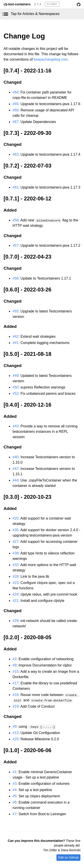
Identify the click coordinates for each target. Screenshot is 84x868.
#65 (16, 104)
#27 (16, 542)
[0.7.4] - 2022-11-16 (27, 71)
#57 (16, 245)
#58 (16, 220)
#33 (16, 565)
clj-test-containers (17, 4)
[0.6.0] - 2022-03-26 (27, 290)
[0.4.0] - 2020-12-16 (27, 405)
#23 (16, 583)
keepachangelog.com (51, 59)
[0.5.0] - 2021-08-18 (27, 354)
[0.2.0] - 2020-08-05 (27, 637)
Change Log (24, 36)
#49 (16, 376)
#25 (16, 518)
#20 (16, 739)
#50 (16, 387)
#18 (16, 695)
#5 (15, 796)
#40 (16, 457)
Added (10, 210)
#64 (16, 92)
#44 (16, 480)
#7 (15, 814)
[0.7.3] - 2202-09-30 (27, 133)
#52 (16, 394)
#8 (15, 665)
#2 (15, 659)
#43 (16, 426)
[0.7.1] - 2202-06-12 (27, 198)
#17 (16, 683)
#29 (16, 621)
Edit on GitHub (68, 857)
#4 (15, 790)
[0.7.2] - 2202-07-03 (27, 166)
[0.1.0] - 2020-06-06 (27, 750)
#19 (16, 706)
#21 (16, 601)
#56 (16, 278)
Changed (13, 82)
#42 (16, 336)
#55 (16, 311)
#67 (16, 122)
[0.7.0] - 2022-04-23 (27, 257)
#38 (16, 553)
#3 (15, 784)
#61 (16, 187)
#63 (16, 154)
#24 (16, 594)
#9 (15, 727)
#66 (16, 110)
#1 (15, 772)
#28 (16, 576)
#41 (16, 343)
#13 (16, 733)
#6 (15, 802)
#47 (16, 469)
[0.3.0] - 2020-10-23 (27, 497)
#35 (16, 530)
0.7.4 (38, 4)
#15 (16, 672)
